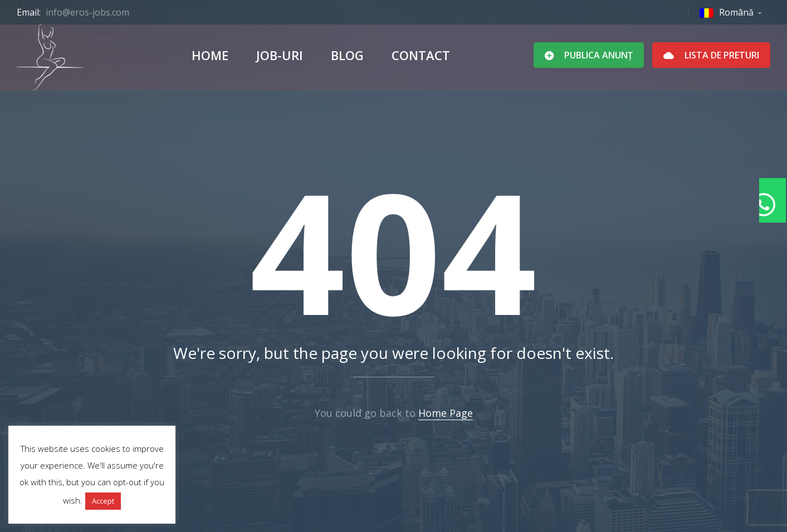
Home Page (446, 413)
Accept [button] (103, 501)
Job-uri (280, 55)
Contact (421, 55)
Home (210, 55)
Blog (347, 55)
